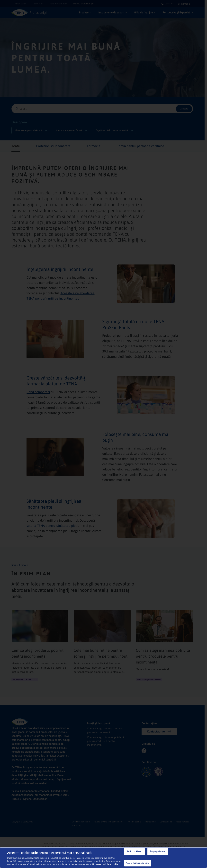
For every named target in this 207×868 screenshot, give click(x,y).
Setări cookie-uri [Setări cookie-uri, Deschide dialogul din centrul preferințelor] (134, 852)
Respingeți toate (158, 852)
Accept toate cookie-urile (138, 863)
